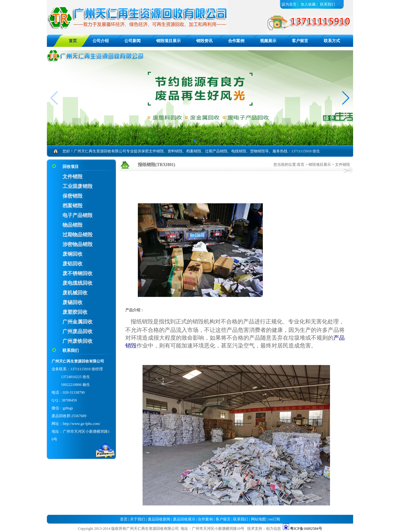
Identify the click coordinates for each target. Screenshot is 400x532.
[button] (346, 98)
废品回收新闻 (159, 519)
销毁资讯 (204, 41)
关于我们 (137, 519)
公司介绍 (101, 41)
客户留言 (300, 41)
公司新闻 (132, 41)
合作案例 (236, 41)
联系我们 (327, 4)
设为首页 (289, 4)
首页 (301, 165)
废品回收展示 (184, 519)
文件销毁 (342, 165)
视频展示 (268, 41)
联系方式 (332, 41)
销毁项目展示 (168, 41)
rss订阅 (274, 519)
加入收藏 (308, 4)
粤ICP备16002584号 (306, 529)
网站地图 (258, 519)
